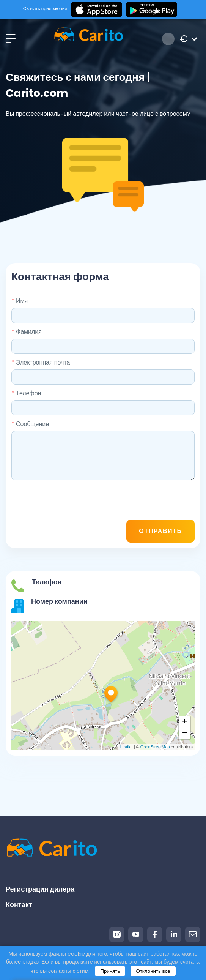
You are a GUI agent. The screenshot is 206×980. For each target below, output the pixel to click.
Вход (168, 39)
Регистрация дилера (40, 889)
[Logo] (89, 39)
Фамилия (27, 332)
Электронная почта (41, 362)
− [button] (185, 734)
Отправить (160, 531)
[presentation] (137, 501)
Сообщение (30, 424)
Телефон (26, 393)
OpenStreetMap (155, 747)
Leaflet (127, 747)
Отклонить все (153, 971)
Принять (110, 971)
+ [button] (185, 722)
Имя (20, 301)
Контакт (19, 905)
